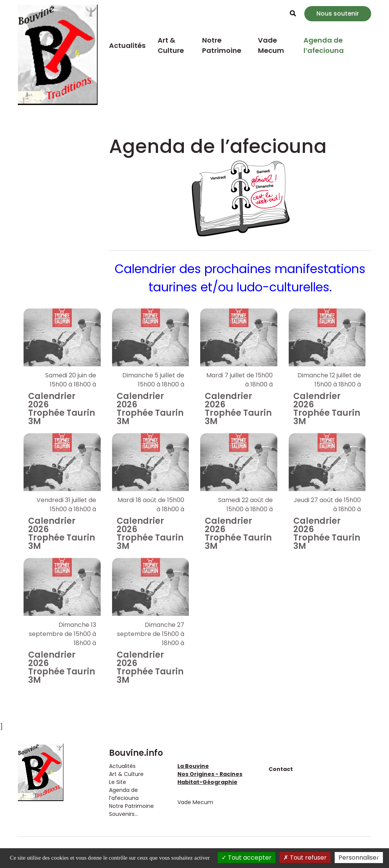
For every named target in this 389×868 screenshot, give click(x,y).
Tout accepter (247, 858)
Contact (281, 769)
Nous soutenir (338, 14)
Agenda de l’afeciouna (324, 45)
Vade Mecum (271, 45)
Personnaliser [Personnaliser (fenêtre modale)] (359, 858)
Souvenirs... (123, 814)
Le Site (118, 782)
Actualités (127, 45)
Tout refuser (305, 858)
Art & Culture (171, 45)
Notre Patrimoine (222, 45)
